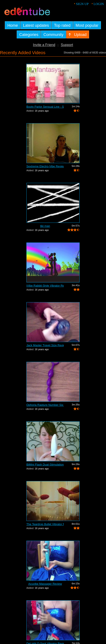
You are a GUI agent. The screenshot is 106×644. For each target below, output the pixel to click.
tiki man (45, 226)
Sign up (82, 4)
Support (67, 45)
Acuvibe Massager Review (45, 584)
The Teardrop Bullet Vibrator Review (45, 524)
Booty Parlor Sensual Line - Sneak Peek (45, 107)
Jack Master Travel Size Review (45, 345)
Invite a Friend (44, 45)
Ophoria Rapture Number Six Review (45, 405)
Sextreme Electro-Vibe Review (45, 166)
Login (99, 4)
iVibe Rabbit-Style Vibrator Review (45, 286)
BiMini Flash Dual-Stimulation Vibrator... (45, 465)
